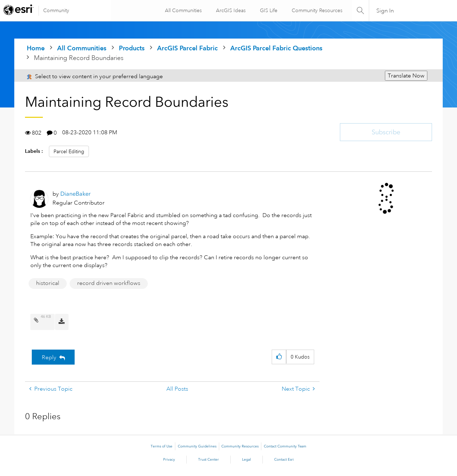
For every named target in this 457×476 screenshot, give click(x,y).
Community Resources (316, 10)
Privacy (169, 460)
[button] (279, 357)
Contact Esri (284, 460)
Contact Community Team (285, 446)
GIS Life (268, 10)
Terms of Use (162, 446)
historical (48, 283)
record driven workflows (109, 283)
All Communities (183, 10)
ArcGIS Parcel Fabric (187, 48)
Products (132, 48)
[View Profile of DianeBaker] (76, 194)
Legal (247, 460)
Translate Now (406, 76)
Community (56, 10)
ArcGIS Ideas (230, 10)
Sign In (385, 11)
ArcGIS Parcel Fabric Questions (276, 48)
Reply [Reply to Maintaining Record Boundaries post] (49, 357)
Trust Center (209, 460)
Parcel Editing (69, 151)
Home (36, 48)
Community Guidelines (197, 446)
